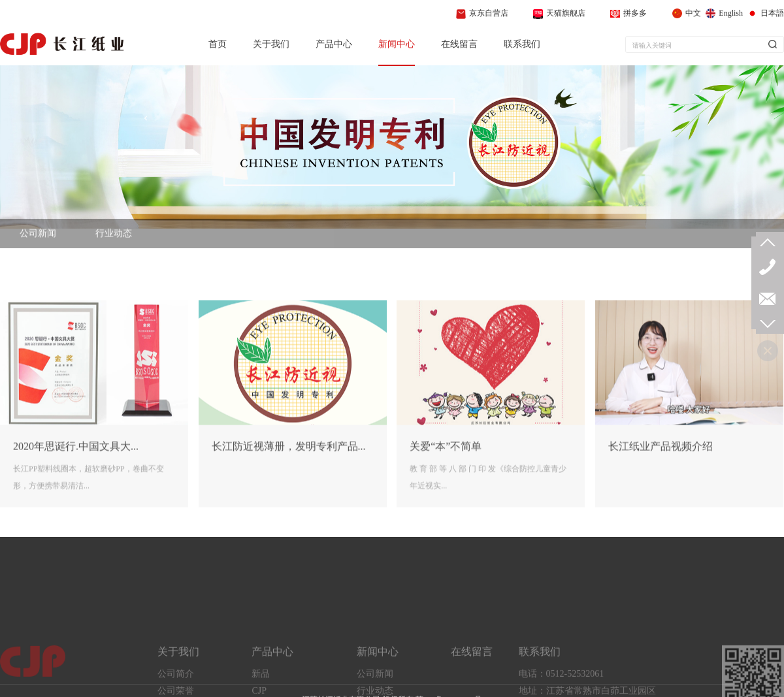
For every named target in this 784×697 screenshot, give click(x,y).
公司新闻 (38, 241)
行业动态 (114, 241)
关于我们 (271, 44)
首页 (218, 44)
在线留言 (459, 44)
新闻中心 (397, 44)
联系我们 (522, 44)
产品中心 (334, 44)
